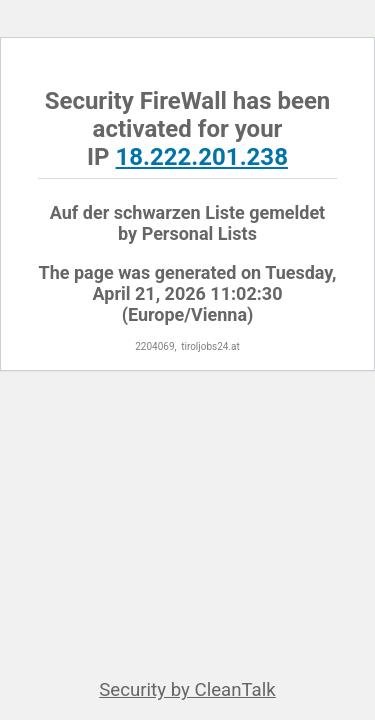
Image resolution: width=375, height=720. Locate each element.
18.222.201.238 (202, 157)
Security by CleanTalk (187, 690)
